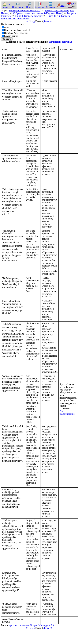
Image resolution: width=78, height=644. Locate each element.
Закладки (40, 6)
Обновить (7, 39)
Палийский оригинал (60, 42)
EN (71, 4)
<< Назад (30, 21)
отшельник (24, 625)
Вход (61, 5)
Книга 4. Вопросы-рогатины (29, 16)
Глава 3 (51, 16)
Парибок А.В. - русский (16, 33)
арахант (13, 625)
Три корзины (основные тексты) (25, 11)
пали (7, 27)
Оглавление (18, 6)
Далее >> (48, 21)
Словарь (51, 6)
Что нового (7, 6)
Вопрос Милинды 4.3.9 (42, 625)
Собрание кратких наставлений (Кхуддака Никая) (38, 13)
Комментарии (11, 36)
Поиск (29, 6)
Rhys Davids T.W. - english (17, 30)
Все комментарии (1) (68, 413)
